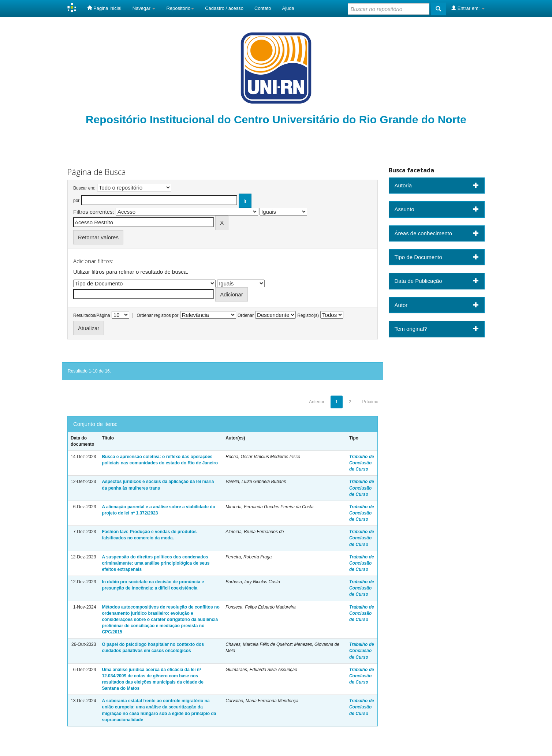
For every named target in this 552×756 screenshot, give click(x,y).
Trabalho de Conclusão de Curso (362, 463)
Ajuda (288, 8)
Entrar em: (468, 8)
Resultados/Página (92, 315)
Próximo (370, 402)
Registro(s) (308, 315)
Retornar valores (98, 237)
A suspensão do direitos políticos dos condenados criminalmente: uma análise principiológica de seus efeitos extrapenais (156, 563)
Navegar (144, 8)
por (76, 201)
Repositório (180, 8)
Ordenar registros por (157, 315)
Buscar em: (84, 188)
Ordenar (246, 315)
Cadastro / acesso (224, 8)
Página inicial (104, 8)
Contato (263, 8)
